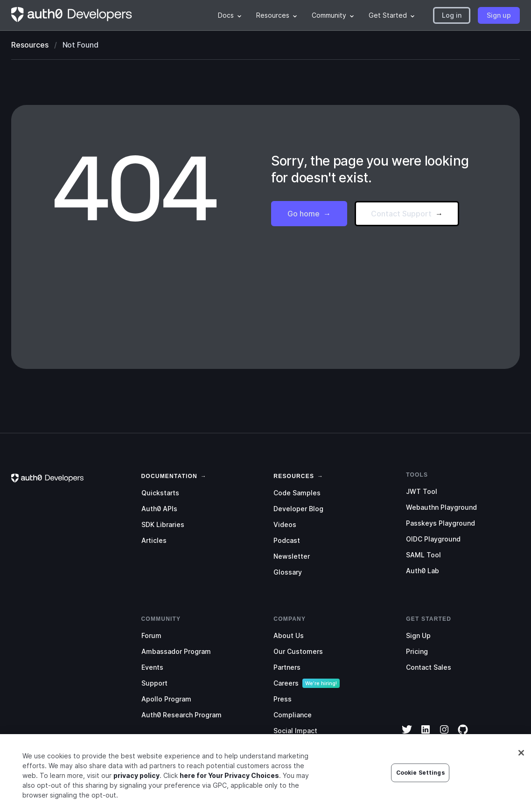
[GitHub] (463, 736)
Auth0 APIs (159, 509)
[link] (169, 475)
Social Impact (295, 731)
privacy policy (136, 779)
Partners (287, 667)
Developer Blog (298, 509)
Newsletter (292, 556)
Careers (286, 683)
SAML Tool (423, 555)
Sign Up (418, 635)
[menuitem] (230, 15)
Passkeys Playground (440, 523)
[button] (452, 15)
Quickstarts (160, 493)
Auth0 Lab (423, 571)
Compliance (293, 715)
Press (283, 699)
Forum (151, 635)
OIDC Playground (433, 539)
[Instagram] (444, 736)
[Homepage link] (72, 15)
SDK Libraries (163, 524)
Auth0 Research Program (182, 715)
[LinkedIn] (426, 736)
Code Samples (297, 493)
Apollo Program (166, 699)
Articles (154, 540)
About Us (289, 635)
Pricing (417, 651)
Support (154, 683)
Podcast (287, 540)
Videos (285, 524)
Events (152, 667)
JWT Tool (422, 491)
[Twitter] (407, 736)
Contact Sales (429, 667)
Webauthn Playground (441, 507)
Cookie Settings (420, 776)
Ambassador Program (176, 651)
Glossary (288, 572)
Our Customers (298, 651)
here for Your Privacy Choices (229, 779)
